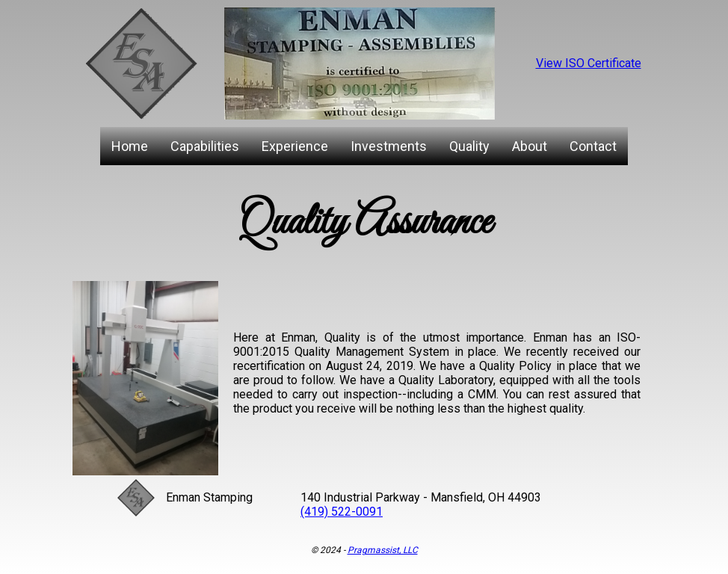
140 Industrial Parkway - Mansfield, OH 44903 (421, 497)
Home (130, 146)
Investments (389, 146)
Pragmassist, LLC (383, 550)
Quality (469, 146)
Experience (295, 146)
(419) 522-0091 (342, 512)
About (530, 146)
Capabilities (205, 146)
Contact (593, 146)
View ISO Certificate (589, 63)
